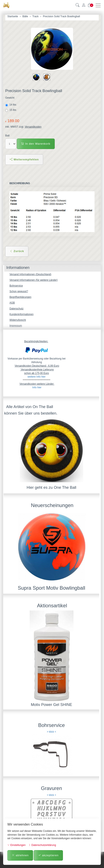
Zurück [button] (17, 251)
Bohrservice (16, 286)
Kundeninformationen (21, 314)
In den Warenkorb (36, 144)
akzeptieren (48, 855)
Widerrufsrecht (18, 320)
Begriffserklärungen (20, 297)
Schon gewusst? (19, 291)
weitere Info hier (37, 377)
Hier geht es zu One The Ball (52, 487)
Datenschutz (17, 309)
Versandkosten (33, 127)
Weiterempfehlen (24, 159)
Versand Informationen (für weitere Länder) (34, 280)
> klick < (51, 732)
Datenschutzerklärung (42, 845)
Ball (7, 136)
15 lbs (11, 110)
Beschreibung (20, 183)
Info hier (37, 387)
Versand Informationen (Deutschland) (30, 274)
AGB (12, 303)
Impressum (16, 326)
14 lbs (11, 105)
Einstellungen (16, 845)
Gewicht (10, 98)
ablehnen (20, 855)
